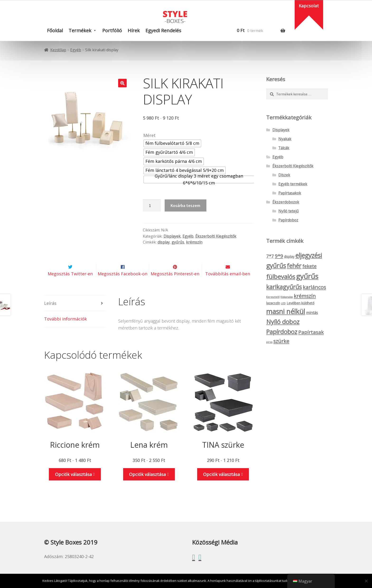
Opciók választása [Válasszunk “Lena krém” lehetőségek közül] (147, 485)
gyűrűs (178, 242)
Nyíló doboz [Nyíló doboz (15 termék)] (283, 322)
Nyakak (285, 139)
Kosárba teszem (185, 205)
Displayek (172, 236)
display (164, 242)
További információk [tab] (65, 330)
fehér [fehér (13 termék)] (294, 266)
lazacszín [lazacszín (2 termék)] (273, 303)
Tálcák (284, 148)
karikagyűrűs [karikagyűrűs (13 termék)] (284, 287)
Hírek (134, 31)
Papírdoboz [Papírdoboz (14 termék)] (282, 332)
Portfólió (112, 31)
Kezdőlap (58, 50)
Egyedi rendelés (163, 31)
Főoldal (55, 31)
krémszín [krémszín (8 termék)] (305, 296)
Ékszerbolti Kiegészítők (216, 236)
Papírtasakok (290, 193)
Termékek (80, 31)
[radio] (172, 143)
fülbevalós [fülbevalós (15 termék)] (281, 277)
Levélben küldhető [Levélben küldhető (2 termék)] (300, 303)
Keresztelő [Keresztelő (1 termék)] (273, 297)
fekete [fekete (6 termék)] (309, 266)
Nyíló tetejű (288, 211)
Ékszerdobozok (286, 202)
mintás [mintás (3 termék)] (312, 313)
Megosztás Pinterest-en (175, 285)
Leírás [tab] (50, 315)
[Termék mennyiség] (152, 205)
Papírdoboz (288, 220)
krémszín (194, 242)
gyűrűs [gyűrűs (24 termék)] (307, 276)
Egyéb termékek (293, 184)
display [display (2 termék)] (289, 256)
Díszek (284, 175)
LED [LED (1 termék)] (283, 303)
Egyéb (76, 50)
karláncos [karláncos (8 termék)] (314, 287)
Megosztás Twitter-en (70, 285)
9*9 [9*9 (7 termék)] (279, 256)
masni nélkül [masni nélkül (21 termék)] (286, 311)
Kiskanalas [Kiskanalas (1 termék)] (287, 297)
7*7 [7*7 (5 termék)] (270, 256)
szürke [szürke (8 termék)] (281, 341)
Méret (149, 135)
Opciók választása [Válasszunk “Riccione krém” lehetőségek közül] (73, 485)
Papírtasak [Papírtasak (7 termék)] (311, 332)
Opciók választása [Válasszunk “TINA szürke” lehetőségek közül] (221, 485)
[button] (122, 83)
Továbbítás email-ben (228, 285)
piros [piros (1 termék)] (269, 342)
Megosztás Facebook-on (123, 285)
